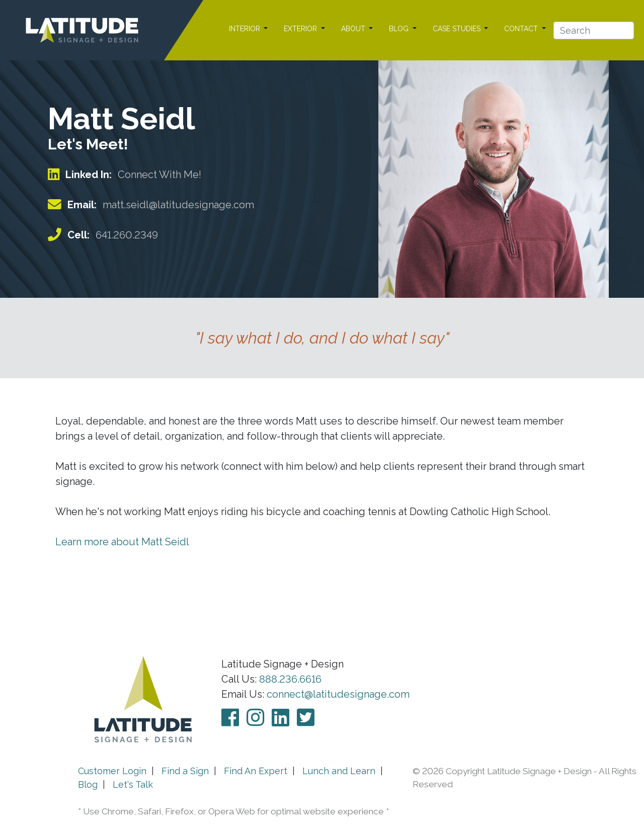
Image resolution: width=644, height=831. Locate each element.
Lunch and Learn (339, 771)
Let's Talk (133, 784)
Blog (88, 784)
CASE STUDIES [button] (458, 29)
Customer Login (112, 771)
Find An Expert (256, 771)
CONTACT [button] (522, 29)
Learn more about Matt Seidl (122, 542)
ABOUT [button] (354, 29)
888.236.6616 (290, 679)
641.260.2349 (127, 235)
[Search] (594, 30)
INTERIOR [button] (246, 29)
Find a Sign (185, 771)
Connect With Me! (159, 175)
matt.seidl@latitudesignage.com (178, 205)
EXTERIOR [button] (301, 29)
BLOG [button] (400, 29)
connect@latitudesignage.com (338, 694)
